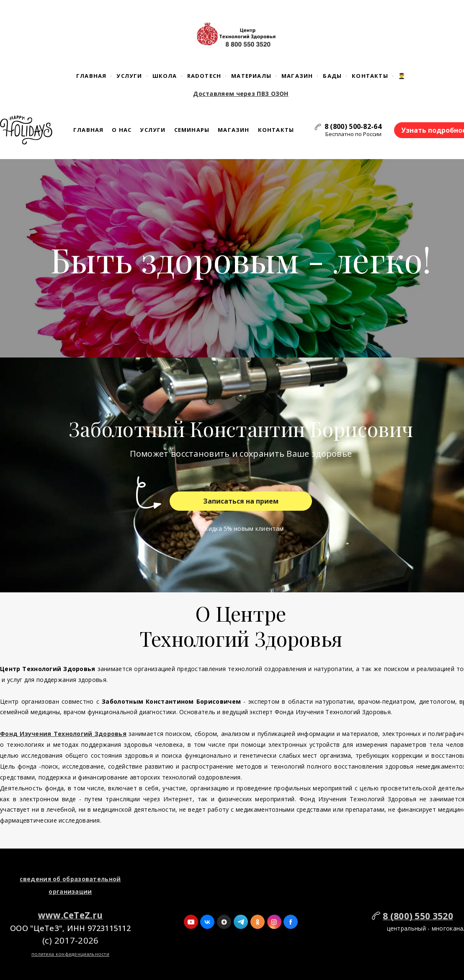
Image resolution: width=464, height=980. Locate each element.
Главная (91, 76)
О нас (122, 130)
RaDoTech (204, 76)
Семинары (192, 130)
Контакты (370, 76)
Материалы (251, 76)
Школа (165, 76)
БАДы (332, 76)
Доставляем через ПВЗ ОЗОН (241, 94)
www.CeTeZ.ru (71, 915)
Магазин (297, 76)
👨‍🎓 (402, 76)
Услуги (129, 76)
